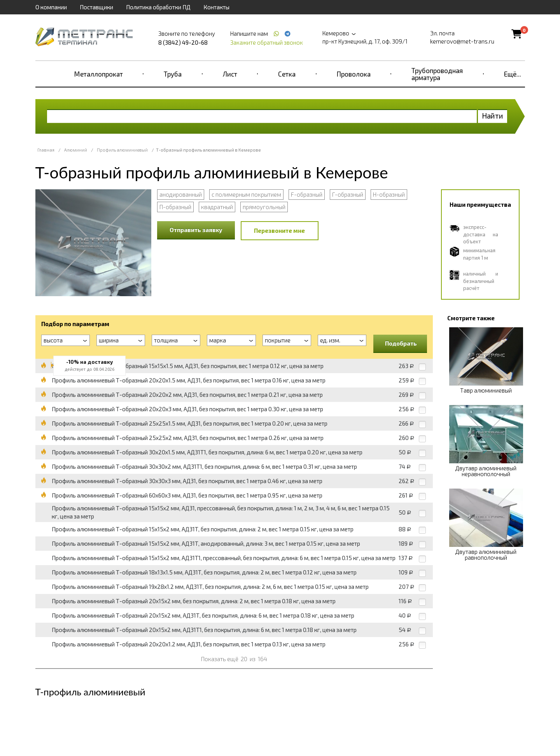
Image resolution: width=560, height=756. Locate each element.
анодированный (181, 194)
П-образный (175, 207)
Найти (493, 116)
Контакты (216, 7)
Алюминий (76, 150)
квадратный (217, 207)
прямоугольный (264, 207)
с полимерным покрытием (246, 194)
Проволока (354, 74)
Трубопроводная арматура (437, 74)
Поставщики (96, 7)
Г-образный (348, 194)
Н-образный (389, 194)
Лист (230, 74)
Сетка (287, 74)
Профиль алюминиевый (122, 150)
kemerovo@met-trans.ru (462, 41)
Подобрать (401, 343)
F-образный (307, 194)
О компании (51, 7)
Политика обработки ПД (158, 7)
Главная (46, 150)
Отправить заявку (196, 230)
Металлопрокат (99, 74)
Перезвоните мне (279, 230)
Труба (173, 74)
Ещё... (513, 74)
